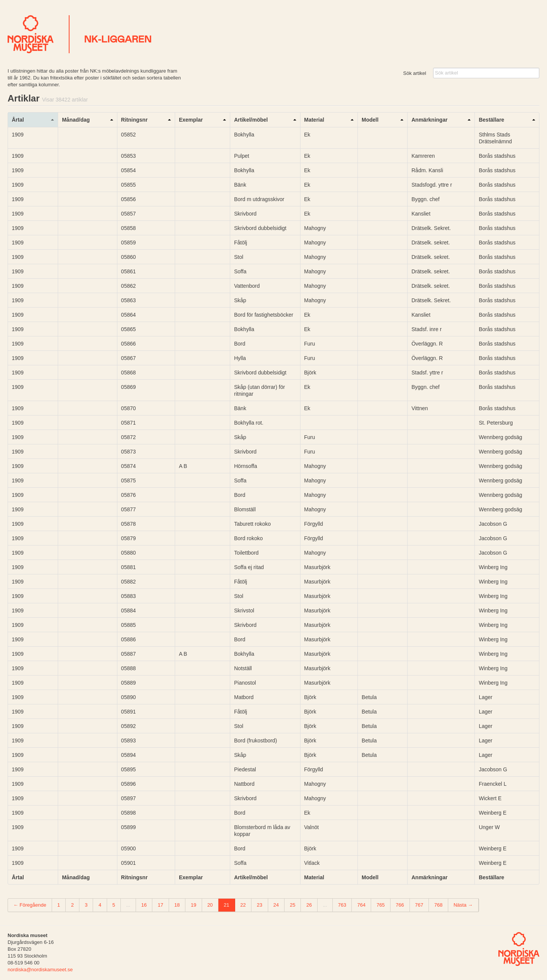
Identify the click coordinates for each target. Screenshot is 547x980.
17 (160, 905)
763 (342, 905)
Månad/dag (76, 120)
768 (438, 905)
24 (276, 905)
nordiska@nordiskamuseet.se (40, 970)
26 (309, 905)
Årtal (18, 120)
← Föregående (30, 905)
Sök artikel (415, 73)
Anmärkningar (429, 120)
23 (259, 905)
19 (193, 905)
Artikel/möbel (251, 120)
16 (144, 905)
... (128, 905)
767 (419, 905)
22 (243, 905)
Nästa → (463, 905)
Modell (370, 120)
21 (226, 905)
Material (314, 120)
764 (361, 905)
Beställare (491, 120)
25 (292, 905)
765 (381, 905)
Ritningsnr (134, 120)
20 (210, 905)
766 (400, 905)
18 (177, 905)
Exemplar (191, 120)
